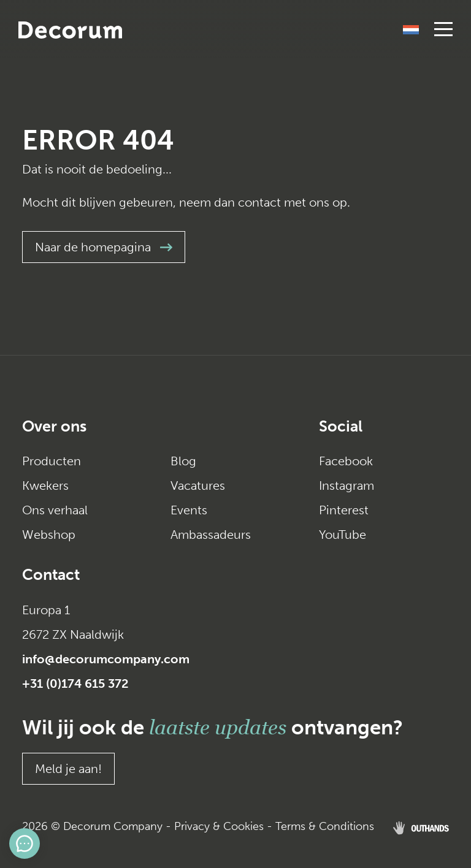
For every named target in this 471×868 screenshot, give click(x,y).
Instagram (347, 485)
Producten (52, 461)
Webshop (49, 535)
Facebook (346, 461)
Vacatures (198, 485)
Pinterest (344, 510)
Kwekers (45, 485)
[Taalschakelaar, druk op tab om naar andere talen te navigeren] (411, 29)
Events (189, 510)
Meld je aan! (68, 769)
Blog (183, 461)
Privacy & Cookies (219, 826)
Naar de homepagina (104, 247)
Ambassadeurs (211, 535)
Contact (51, 575)
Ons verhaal (55, 510)
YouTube (343, 535)
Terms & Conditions (325, 826)
